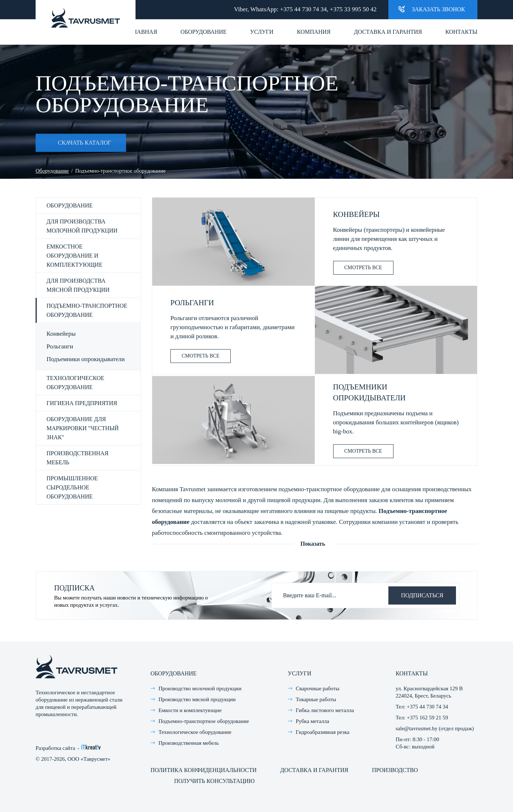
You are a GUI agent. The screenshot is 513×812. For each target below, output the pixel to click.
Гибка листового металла (325, 710)
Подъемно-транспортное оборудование (87, 310)
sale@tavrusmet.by (417, 728)
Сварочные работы (318, 688)
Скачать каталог (74, 143)
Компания (314, 32)
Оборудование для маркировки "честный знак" (83, 428)
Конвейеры (61, 334)
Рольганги (60, 346)
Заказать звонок (432, 9)
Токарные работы (316, 699)
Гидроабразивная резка (323, 732)
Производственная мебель (77, 458)
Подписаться (422, 595)
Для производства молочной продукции (82, 226)
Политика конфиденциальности (203, 770)
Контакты (461, 32)
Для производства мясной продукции (78, 285)
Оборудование (204, 32)
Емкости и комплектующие (190, 710)
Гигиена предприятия (82, 403)
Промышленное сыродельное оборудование (72, 487)
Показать (313, 544)
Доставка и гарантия (388, 32)
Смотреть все (363, 268)
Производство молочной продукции (200, 688)
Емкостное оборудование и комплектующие (74, 256)
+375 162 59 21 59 (427, 718)
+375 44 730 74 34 (304, 9)
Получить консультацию (214, 781)
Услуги (262, 32)
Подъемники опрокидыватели (86, 359)
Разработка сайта (55, 748)
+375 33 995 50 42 (353, 9)
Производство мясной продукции (197, 699)
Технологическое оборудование (75, 383)
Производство (395, 770)
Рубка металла (312, 721)
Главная (144, 32)
